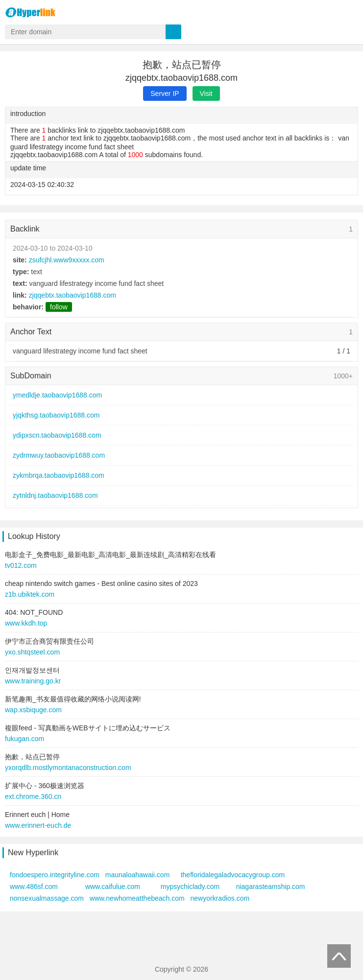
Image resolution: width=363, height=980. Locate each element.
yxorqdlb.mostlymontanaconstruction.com (68, 768)
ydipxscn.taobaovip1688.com (57, 435)
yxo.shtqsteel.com (32, 652)
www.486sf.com (34, 887)
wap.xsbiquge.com (33, 710)
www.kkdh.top (26, 623)
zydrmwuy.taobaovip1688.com (59, 455)
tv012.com (21, 565)
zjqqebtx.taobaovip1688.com (73, 295)
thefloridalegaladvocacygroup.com (233, 875)
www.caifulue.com (113, 887)
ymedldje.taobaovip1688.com (57, 395)
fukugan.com (24, 739)
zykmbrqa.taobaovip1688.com (59, 475)
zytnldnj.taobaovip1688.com (55, 495)
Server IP (165, 93)
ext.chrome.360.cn (33, 796)
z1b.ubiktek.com (30, 594)
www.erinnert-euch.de (38, 825)
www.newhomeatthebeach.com (137, 898)
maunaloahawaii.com (138, 875)
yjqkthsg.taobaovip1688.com (56, 415)
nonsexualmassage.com (47, 898)
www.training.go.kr (33, 681)
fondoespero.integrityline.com (55, 875)
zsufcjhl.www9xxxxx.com (67, 260)
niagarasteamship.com (271, 887)
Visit (206, 93)
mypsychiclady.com (190, 887)
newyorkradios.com (220, 898)
